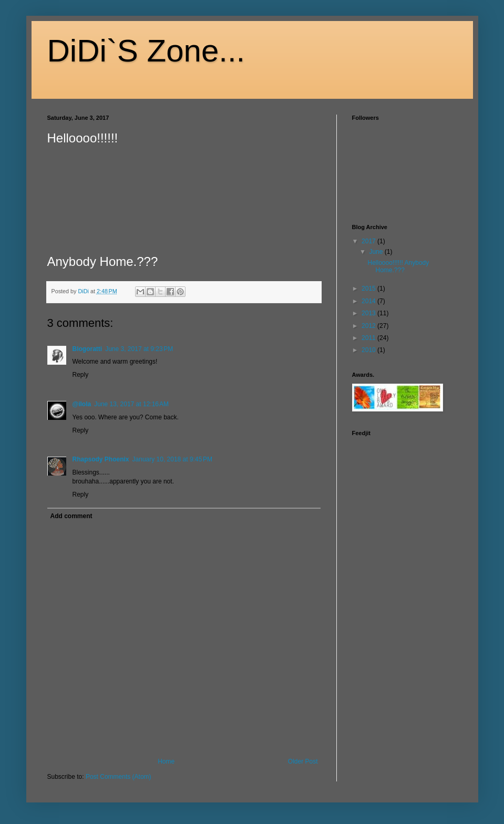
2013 (369, 313)
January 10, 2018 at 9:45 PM (172, 459)
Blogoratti (88, 349)
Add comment (71, 516)
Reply (81, 375)
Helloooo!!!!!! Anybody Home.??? (398, 266)
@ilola (82, 404)
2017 (369, 241)
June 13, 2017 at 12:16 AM (131, 404)
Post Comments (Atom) (119, 777)
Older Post (303, 761)
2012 (369, 326)
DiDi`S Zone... (146, 51)
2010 (369, 350)
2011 (369, 338)
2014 (369, 301)
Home (166, 761)
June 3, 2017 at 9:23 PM (139, 349)
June (377, 252)
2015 (369, 289)
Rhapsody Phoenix (101, 459)
